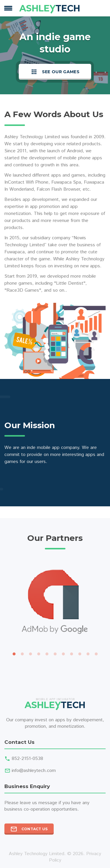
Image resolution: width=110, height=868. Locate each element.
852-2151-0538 (27, 759)
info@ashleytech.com (34, 771)
